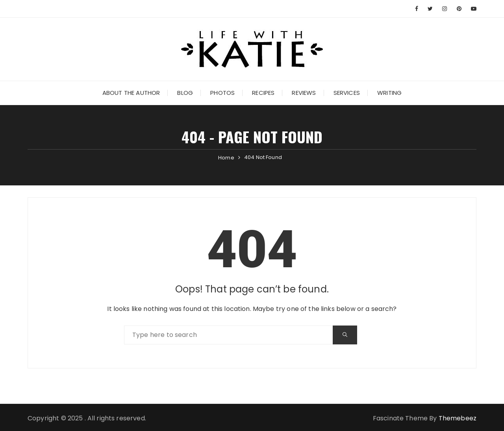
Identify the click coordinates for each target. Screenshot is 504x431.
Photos (222, 93)
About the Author (131, 93)
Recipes (263, 93)
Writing (389, 93)
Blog (185, 93)
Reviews (304, 93)
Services (347, 93)
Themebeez (458, 418)
